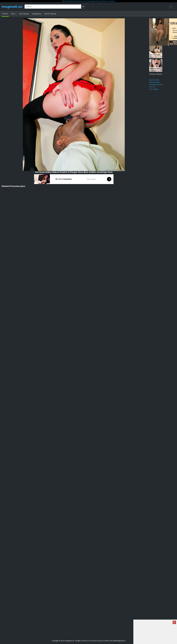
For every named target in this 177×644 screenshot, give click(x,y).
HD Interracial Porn (156, 84)
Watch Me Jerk (154, 82)
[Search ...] (53, 7)
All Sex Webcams (68, 1)
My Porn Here (154, 80)
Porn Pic (152, 87)
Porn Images (154, 89)
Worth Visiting (50, 14)
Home (5, 14)
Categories (37, 14)
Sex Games (24, 14)
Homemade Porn (93, 1)
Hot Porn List (80, 1)
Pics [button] (13, 14)
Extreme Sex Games (108, 1)
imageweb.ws (12, 7)
